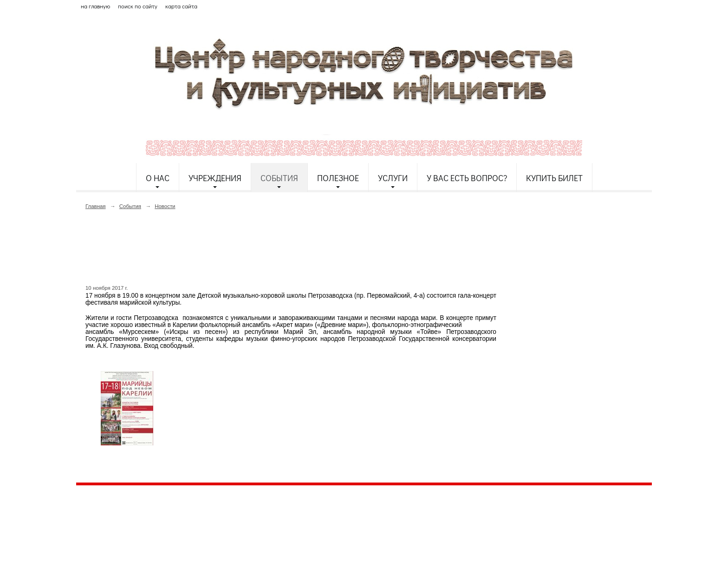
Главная (96, 206)
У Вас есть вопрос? (467, 178)
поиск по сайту (138, 6)
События (279, 178)
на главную (95, 6)
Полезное (338, 178)
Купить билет (554, 178)
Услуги (393, 178)
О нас (158, 178)
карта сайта (181, 6)
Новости (165, 206)
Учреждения (215, 178)
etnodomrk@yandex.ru (300, 526)
